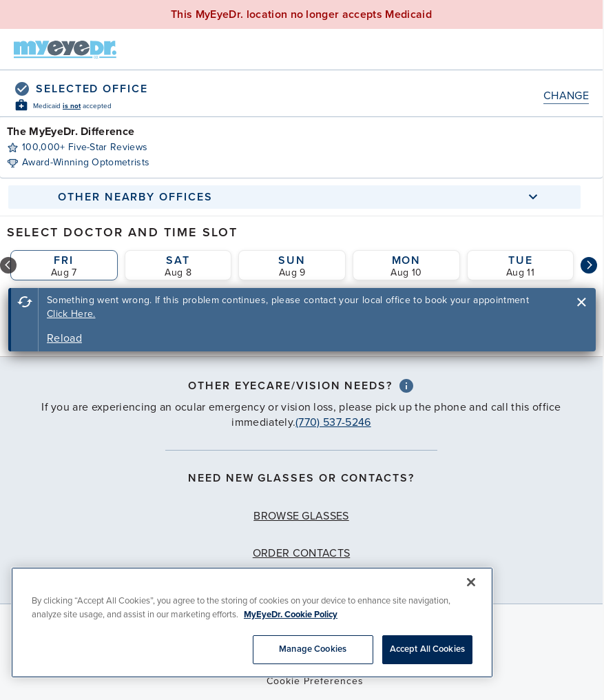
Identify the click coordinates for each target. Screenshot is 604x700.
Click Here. (71, 314)
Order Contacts (301, 553)
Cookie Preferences (315, 681)
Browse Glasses (301, 516)
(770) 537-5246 (333, 422)
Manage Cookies (313, 649)
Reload (64, 338)
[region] (252, 622)
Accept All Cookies (427, 649)
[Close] (471, 582)
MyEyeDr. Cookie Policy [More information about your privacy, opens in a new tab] (291, 615)
